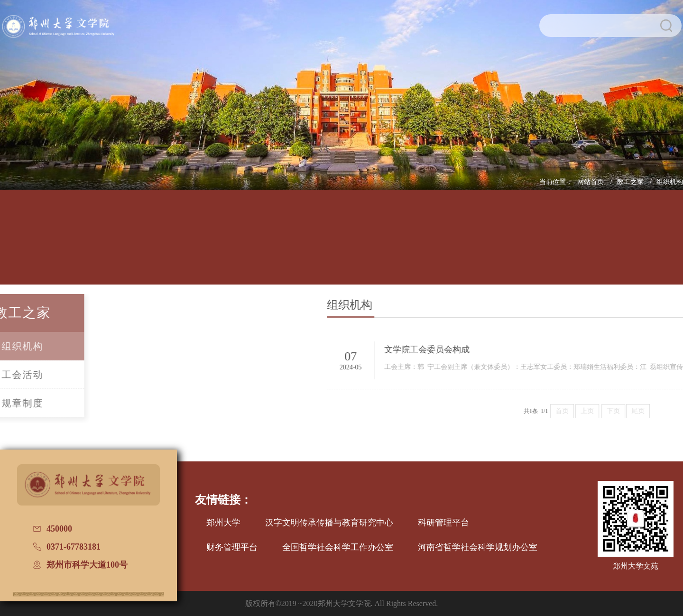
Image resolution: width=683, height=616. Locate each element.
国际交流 (521, 245)
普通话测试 (665, 245)
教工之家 (631, 182)
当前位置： (556, 182)
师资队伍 (233, 245)
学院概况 (90, 245)
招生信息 (378, 245)
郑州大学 (223, 523)
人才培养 (162, 245)
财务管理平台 (232, 547)
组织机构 (670, 182)
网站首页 (591, 182)
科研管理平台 (443, 523)
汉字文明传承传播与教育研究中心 (329, 523)
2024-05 (391, 367)
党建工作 (450, 245)
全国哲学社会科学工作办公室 (338, 547)
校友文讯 (593, 245)
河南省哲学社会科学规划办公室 (478, 547)
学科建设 (305, 245)
